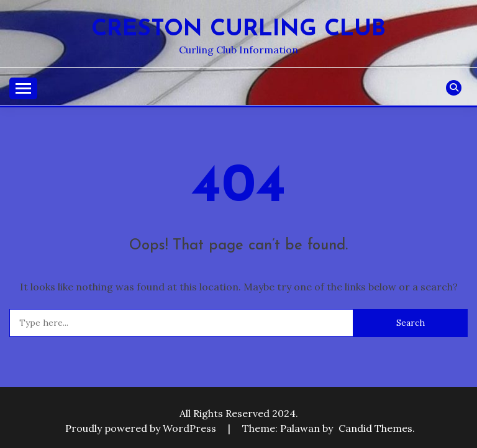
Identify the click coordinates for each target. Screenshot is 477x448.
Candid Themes (375, 428)
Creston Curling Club (238, 29)
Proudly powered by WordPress (142, 428)
